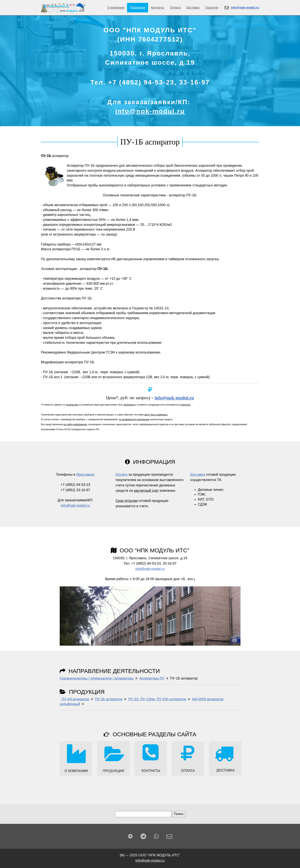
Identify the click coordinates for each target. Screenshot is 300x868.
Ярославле (85, 475)
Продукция (138, 8)
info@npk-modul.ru (150, 111)
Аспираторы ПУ (152, 678)
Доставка (193, 8)
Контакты (158, 8)
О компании (116, 8)
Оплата (175, 8)
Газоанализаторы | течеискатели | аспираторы (97, 678)
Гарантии (212, 8)
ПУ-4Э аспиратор (75, 699)
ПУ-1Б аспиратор (109, 699)
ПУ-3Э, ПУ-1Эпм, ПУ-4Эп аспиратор (157, 699)
